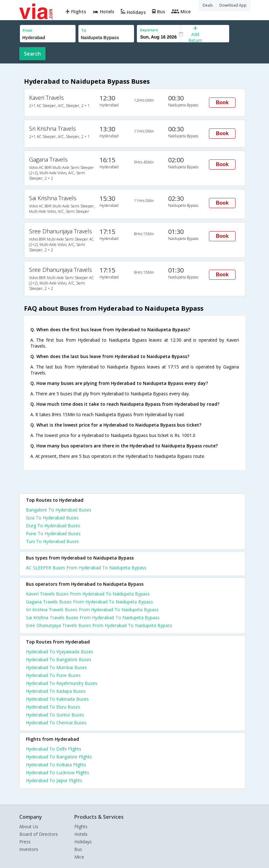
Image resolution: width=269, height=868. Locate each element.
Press (25, 842)
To (84, 30)
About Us (29, 826)
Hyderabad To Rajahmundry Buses (62, 683)
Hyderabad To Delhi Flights (54, 749)
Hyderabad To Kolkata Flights (56, 765)
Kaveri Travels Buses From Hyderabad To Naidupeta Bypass (88, 594)
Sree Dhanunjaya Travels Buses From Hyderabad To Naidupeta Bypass (99, 625)
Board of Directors (39, 834)
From (28, 30)
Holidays (83, 842)
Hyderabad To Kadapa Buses (56, 691)
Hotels (81, 834)
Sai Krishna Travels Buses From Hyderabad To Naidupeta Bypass (93, 617)
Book (222, 102)
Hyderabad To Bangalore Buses (59, 659)
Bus (78, 849)
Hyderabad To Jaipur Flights (54, 780)
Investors (29, 849)
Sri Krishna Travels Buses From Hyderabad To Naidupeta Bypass (92, 610)
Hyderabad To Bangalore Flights (59, 757)
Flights (81, 826)
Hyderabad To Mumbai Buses (56, 667)
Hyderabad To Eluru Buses (53, 707)
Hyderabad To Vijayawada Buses (60, 652)
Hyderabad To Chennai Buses (56, 723)
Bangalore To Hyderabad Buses (59, 510)
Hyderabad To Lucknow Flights (58, 772)
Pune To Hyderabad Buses (53, 533)
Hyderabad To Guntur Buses (55, 715)
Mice (79, 857)
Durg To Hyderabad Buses (53, 526)
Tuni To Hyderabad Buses (52, 541)
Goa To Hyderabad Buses (52, 518)
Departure (149, 30)
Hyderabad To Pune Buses (53, 675)
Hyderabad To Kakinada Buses (57, 699)
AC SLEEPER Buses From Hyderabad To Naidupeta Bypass (86, 568)
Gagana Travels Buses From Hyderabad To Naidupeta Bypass (89, 602)
